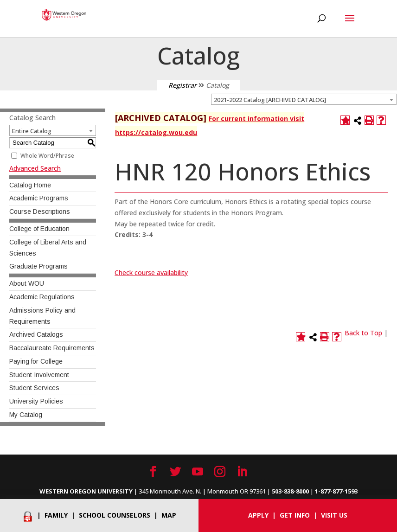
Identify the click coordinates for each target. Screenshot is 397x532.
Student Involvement (39, 375)
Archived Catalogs (36, 334)
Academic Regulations (42, 297)
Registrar (182, 85)
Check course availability (151, 272)
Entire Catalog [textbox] (32, 131)
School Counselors (115, 515)
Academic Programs (39, 198)
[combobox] (304, 99)
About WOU (27, 283)
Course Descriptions (40, 212)
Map (169, 515)
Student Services (34, 388)
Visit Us (334, 515)
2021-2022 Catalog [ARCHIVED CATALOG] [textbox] (270, 100)
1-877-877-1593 (336, 491)
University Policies (36, 401)
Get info (295, 515)
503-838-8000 (290, 491)
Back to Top (363, 333)
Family (56, 515)
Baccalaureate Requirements (52, 348)
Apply (258, 515)
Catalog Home (30, 185)
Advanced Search (35, 168)
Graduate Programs (38, 266)
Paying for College (36, 361)
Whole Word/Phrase (47, 156)
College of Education (39, 229)
